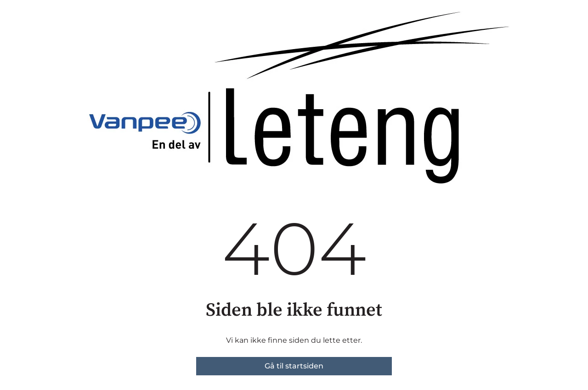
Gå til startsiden (294, 366)
